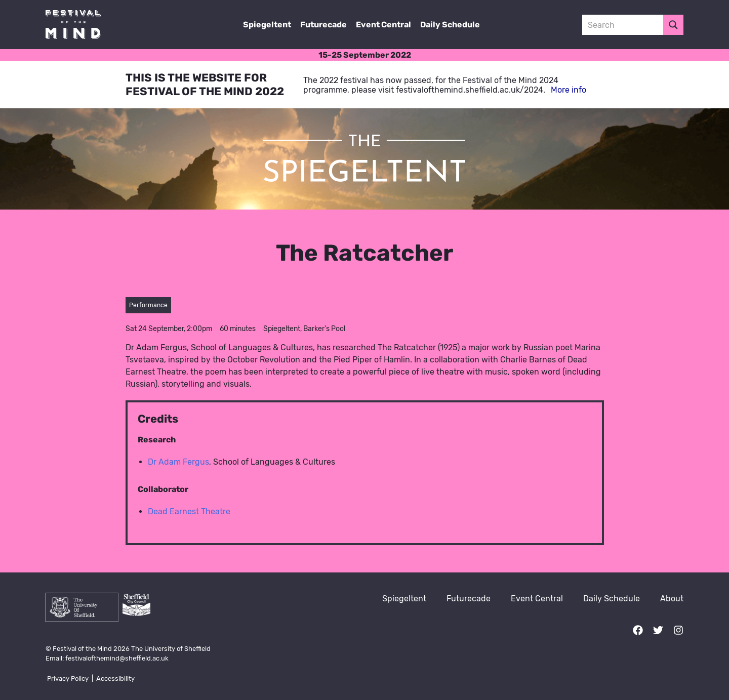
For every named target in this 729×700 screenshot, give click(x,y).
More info (569, 90)
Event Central (383, 25)
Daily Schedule (450, 25)
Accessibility (115, 678)
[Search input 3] (623, 25)
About (672, 599)
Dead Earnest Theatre (189, 511)
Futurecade (323, 25)
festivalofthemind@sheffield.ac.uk (117, 658)
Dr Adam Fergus (178, 462)
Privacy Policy (68, 678)
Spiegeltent (267, 25)
